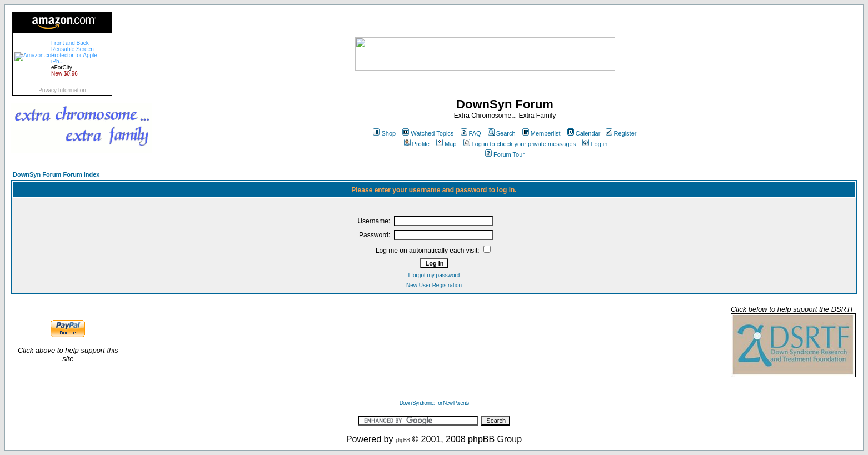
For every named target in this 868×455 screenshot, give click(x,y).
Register (621, 133)
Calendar (584, 133)
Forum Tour (505, 154)
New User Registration (434, 285)
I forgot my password (434, 275)
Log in (595, 144)
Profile (417, 144)
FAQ (471, 133)
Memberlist (542, 133)
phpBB (403, 440)
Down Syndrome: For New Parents (434, 403)
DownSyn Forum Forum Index (56, 174)
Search (502, 133)
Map (446, 144)
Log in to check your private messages (520, 144)
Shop (384, 133)
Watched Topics (428, 133)
